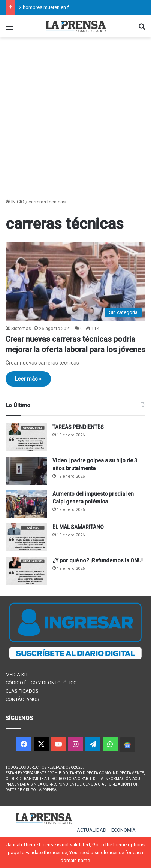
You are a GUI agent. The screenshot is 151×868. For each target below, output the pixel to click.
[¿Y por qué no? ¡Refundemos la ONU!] (26, 571)
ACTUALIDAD (92, 830)
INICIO (15, 202)
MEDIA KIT (17, 675)
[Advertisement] (75, 119)
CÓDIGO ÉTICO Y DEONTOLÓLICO (41, 683)
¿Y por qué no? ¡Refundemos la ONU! (98, 560)
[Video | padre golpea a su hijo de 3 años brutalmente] (26, 471)
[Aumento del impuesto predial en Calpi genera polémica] (26, 504)
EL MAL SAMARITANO (78, 527)
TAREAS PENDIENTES (78, 427)
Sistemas (21, 329)
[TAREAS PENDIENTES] (26, 437)
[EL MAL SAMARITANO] (26, 537)
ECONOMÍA (123, 830)
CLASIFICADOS (22, 691)
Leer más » (28, 379)
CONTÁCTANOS (22, 699)
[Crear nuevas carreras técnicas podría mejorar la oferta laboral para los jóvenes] (75, 281)
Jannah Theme (22, 845)
